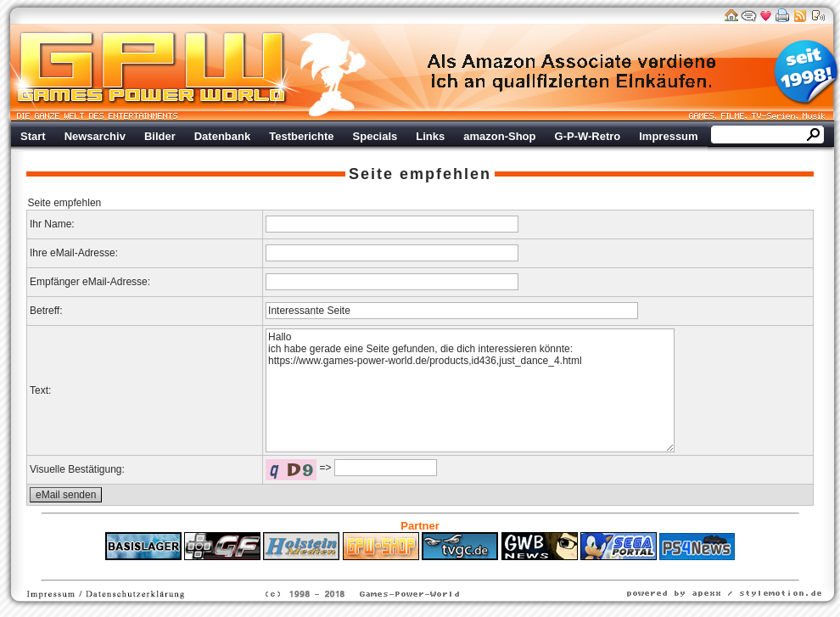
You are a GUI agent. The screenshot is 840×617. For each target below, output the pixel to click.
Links (430, 136)
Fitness (390, 569)
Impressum (668, 136)
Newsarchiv (95, 136)
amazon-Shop (499, 136)
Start (33, 136)
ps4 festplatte (336, 569)
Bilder (160, 136)
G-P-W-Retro (588, 136)
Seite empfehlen (420, 174)
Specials (375, 136)
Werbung (573, 72)
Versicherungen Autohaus (473, 569)
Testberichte (301, 136)
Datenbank (222, 136)
